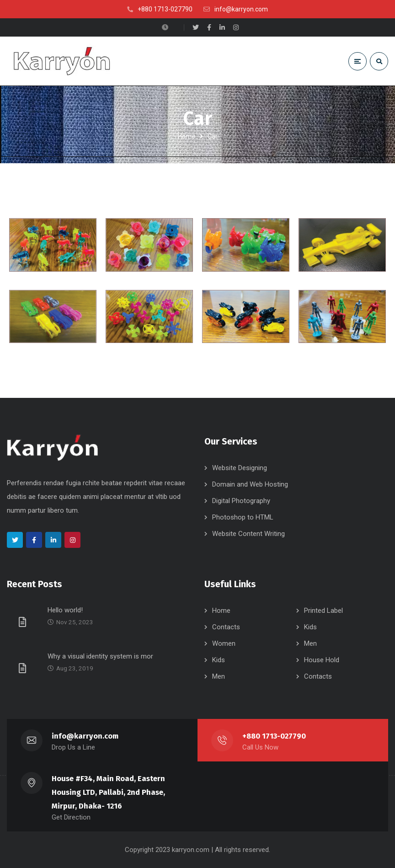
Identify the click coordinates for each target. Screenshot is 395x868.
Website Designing (240, 468)
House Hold (322, 660)
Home (187, 136)
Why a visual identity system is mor (100, 656)
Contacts (226, 627)
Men (310, 643)
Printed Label (323, 611)
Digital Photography (241, 501)
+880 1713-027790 (274, 736)
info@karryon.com (85, 736)
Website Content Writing (248, 534)
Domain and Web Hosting (250, 484)
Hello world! (65, 610)
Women (224, 643)
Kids (310, 627)
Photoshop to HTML (243, 517)
